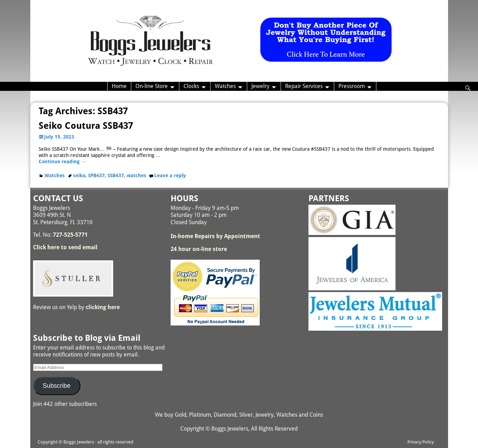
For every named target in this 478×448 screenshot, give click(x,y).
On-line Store (152, 86)
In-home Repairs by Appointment (215, 236)
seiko (79, 175)
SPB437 (96, 175)
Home (119, 86)
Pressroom (352, 86)
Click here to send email (65, 247)
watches (136, 175)
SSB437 (116, 175)
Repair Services (304, 86)
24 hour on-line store (199, 249)
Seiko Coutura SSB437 (86, 126)
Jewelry (260, 86)
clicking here (103, 307)
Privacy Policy (421, 442)
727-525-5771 (70, 235)
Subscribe (56, 386)
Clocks (191, 86)
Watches (225, 86)
